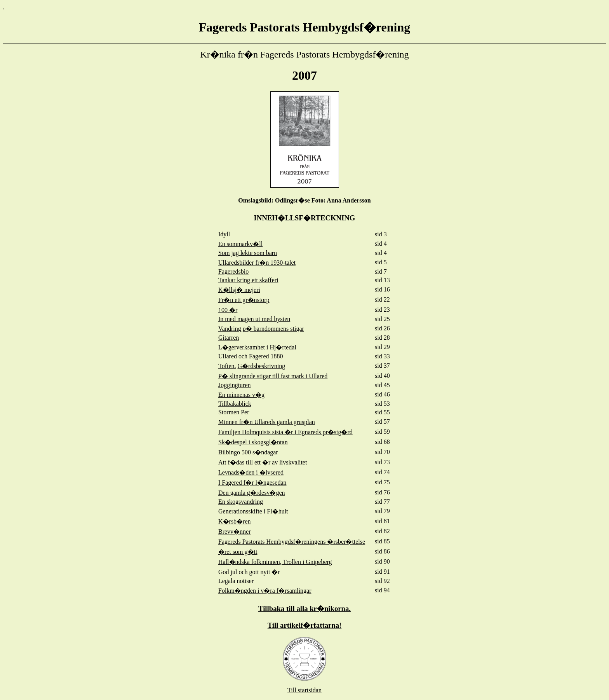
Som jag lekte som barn (248, 253)
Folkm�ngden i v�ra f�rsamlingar (265, 591)
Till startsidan (304, 690)
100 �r (228, 310)
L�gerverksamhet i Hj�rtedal (257, 347)
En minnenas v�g (241, 395)
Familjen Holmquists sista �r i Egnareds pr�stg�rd (285, 432)
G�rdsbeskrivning (262, 366)
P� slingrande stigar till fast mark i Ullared (273, 376)
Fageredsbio (233, 271)
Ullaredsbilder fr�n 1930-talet (257, 263)
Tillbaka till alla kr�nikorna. (304, 608)
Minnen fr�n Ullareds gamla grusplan (267, 422)
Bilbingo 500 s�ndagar (248, 452)
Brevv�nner (235, 532)
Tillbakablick (235, 404)
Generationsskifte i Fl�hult (253, 511)
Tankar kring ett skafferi (248, 280)
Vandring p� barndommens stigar (261, 329)
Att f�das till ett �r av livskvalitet (263, 462)
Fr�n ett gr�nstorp (244, 300)
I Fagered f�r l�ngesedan (252, 483)
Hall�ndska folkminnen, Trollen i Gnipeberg (275, 562)
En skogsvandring (241, 502)
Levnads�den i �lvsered (251, 472)
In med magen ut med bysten (254, 319)
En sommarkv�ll (240, 244)
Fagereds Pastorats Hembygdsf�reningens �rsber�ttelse (292, 542)
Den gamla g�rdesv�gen (252, 493)
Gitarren (229, 338)
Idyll (224, 234)
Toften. (227, 366)
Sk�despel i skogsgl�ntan (253, 442)
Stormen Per (234, 412)
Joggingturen (235, 385)
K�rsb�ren (235, 521)
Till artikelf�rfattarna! (305, 625)
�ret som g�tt (238, 552)
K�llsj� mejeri (239, 290)
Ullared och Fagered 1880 (251, 356)
